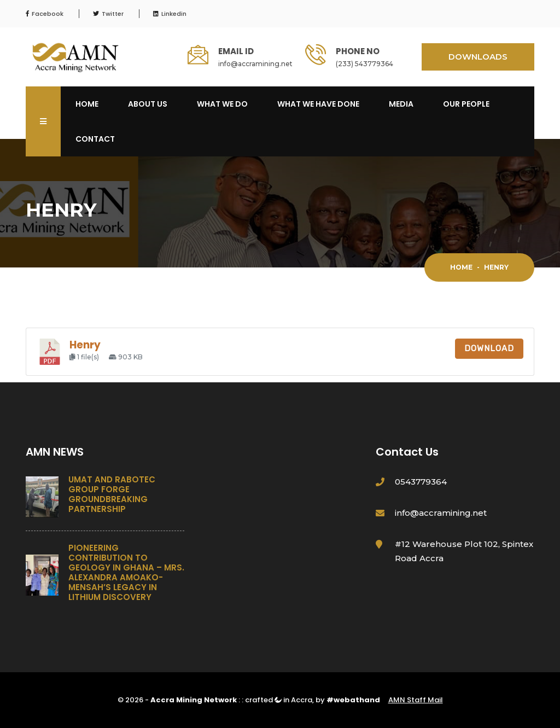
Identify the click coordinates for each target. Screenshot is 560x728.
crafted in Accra (279, 700)
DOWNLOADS (478, 57)
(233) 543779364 (364, 64)
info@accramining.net (255, 64)
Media (401, 104)
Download (489, 348)
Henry (85, 345)
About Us (148, 104)
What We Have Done (318, 104)
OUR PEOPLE (466, 104)
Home (87, 104)
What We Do (222, 104)
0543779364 (421, 482)
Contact (95, 139)
